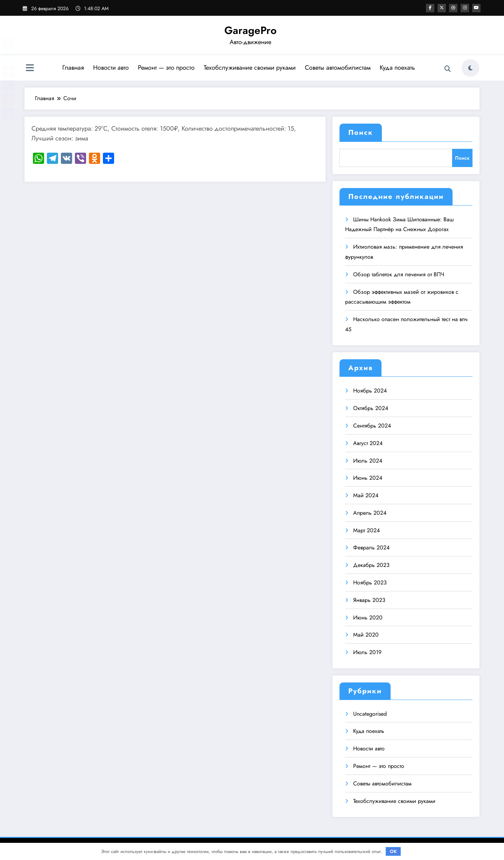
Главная (73, 68)
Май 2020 (366, 635)
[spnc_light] (470, 68)
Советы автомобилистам (338, 68)
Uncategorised (370, 714)
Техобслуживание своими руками (250, 68)
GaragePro (250, 30)
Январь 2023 (369, 600)
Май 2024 (366, 495)
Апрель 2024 (370, 513)
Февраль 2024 (371, 547)
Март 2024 (366, 530)
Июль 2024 (368, 461)
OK (393, 851)
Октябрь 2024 (371, 408)
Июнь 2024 (368, 478)
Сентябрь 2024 (372, 426)
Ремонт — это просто (166, 68)
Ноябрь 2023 (370, 582)
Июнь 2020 (368, 618)
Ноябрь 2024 (370, 391)
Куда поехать (397, 68)
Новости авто (111, 68)
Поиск (361, 133)
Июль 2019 (367, 652)
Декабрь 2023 (371, 565)
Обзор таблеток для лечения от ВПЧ (399, 274)
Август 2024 (368, 443)
